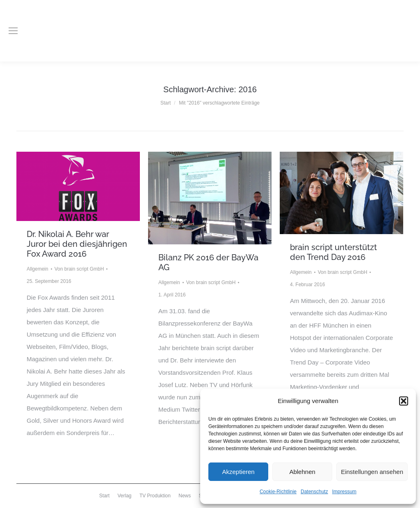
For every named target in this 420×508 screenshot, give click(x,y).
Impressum (344, 492)
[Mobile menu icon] (13, 31)
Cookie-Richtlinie (278, 492)
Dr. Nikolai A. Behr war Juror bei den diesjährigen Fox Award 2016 (77, 244)
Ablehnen (302, 472)
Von (79, 269)
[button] (404, 401)
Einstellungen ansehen (372, 472)
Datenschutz (314, 492)
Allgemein (38, 269)
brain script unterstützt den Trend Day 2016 (333, 252)
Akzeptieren (238, 472)
